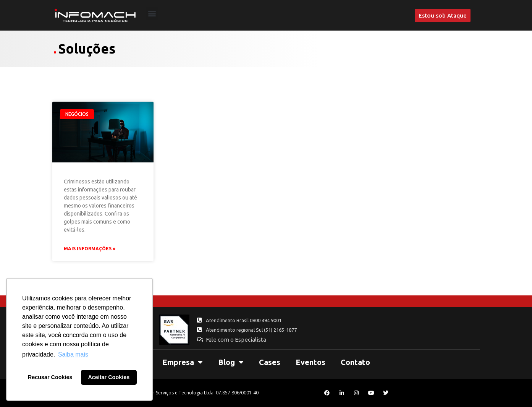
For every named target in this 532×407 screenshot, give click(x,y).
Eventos (310, 362)
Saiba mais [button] (73, 354)
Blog (231, 362)
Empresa (183, 362)
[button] (152, 14)
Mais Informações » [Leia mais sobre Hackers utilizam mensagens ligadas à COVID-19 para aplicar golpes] (90, 249)
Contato (355, 362)
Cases (270, 362)
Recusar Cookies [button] (50, 377)
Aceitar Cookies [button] (109, 377)
